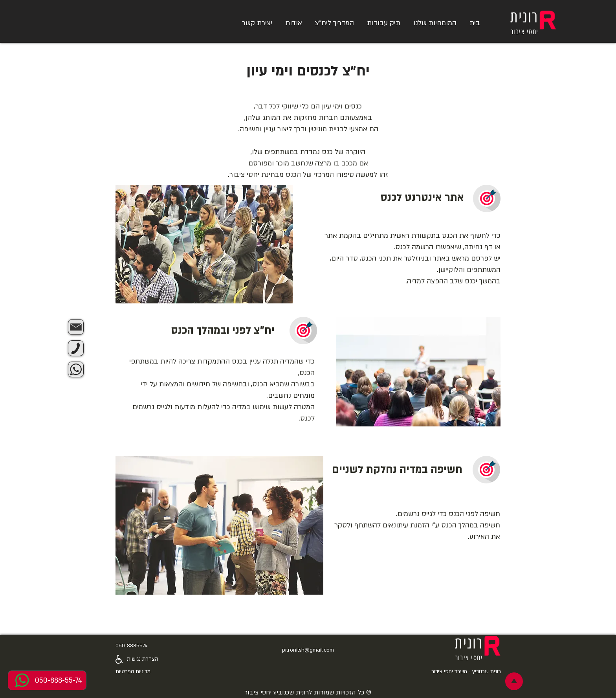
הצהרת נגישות (142, 659)
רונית (524, 17)
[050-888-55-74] (47, 680)
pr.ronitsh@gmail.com (308, 650)
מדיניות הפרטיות (133, 672)
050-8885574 (131, 646)
